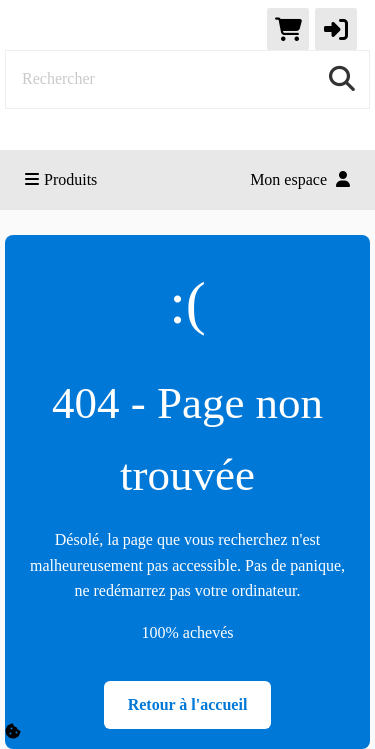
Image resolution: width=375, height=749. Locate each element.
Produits (61, 179)
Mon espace (300, 179)
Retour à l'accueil (188, 704)
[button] (336, 29)
